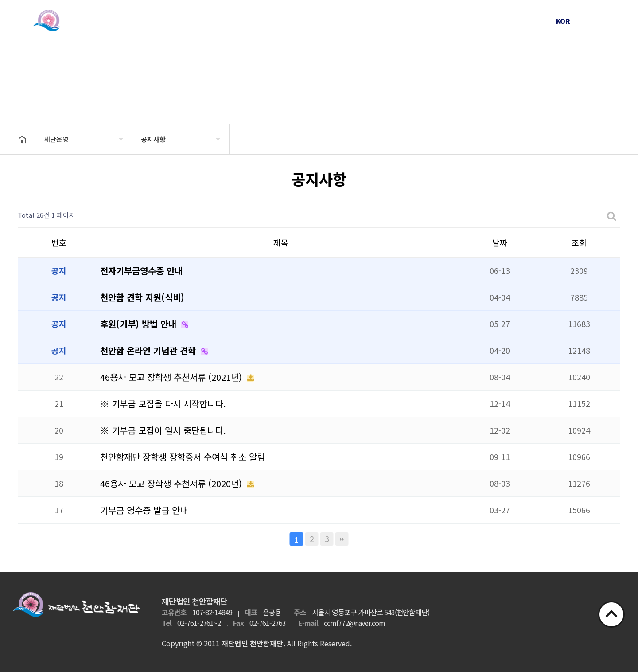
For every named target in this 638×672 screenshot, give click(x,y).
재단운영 (252, 21)
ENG (591, 21)
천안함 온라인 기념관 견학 (149, 350)
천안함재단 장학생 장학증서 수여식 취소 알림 (183, 457)
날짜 (500, 242)
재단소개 (172, 21)
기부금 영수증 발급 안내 (144, 510)
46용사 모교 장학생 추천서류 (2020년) (172, 483)
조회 (579, 242)
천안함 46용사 (412, 21)
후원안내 (491, 21)
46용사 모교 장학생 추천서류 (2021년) (172, 377)
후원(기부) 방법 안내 (140, 324)
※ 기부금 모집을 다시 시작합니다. (163, 404)
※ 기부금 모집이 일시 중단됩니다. (163, 430)
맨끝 (342, 539)
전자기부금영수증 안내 (141, 271)
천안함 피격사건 (332, 21)
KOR (563, 21)
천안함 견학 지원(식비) (142, 297)
